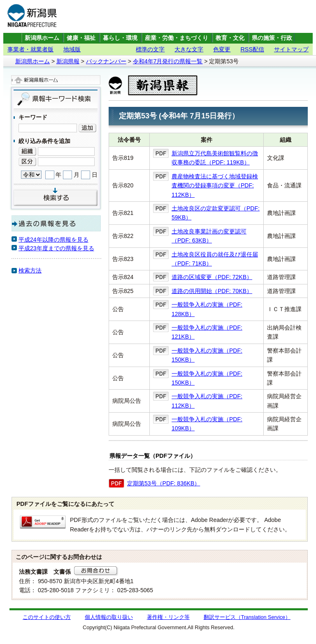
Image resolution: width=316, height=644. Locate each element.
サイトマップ (291, 49)
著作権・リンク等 (168, 617)
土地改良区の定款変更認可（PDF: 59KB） (216, 213)
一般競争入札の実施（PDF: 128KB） (207, 309)
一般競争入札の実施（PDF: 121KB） (207, 332)
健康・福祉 (81, 38)
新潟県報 (68, 61)
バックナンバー (106, 61)
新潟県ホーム (42, 38)
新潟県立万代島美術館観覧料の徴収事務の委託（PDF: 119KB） (215, 158)
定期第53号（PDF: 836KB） (164, 483)
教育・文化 (230, 38)
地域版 (72, 49)
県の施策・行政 (272, 38)
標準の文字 (150, 49)
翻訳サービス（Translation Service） (247, 617)
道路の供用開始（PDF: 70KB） (212, 291)
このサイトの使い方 (47, 617)
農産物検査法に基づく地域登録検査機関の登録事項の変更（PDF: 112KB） (215, 186)
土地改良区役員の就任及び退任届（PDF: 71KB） (215, 259)
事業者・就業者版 (30, 49)
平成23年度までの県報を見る (56, 248)
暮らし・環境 (120, 38)
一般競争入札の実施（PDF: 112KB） (207, 401)
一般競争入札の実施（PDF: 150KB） (207, 355)
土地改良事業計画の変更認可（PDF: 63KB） (209, 236)
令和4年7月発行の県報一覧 (168, 61)
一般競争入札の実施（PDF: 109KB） (207, 424)
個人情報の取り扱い (109, 617)
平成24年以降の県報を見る (53, 240)
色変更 (222, 49)
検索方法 (30, 270)
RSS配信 (252, 49)
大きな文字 (189, 49)
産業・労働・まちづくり (177, 38)
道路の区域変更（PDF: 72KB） (212, 277)
